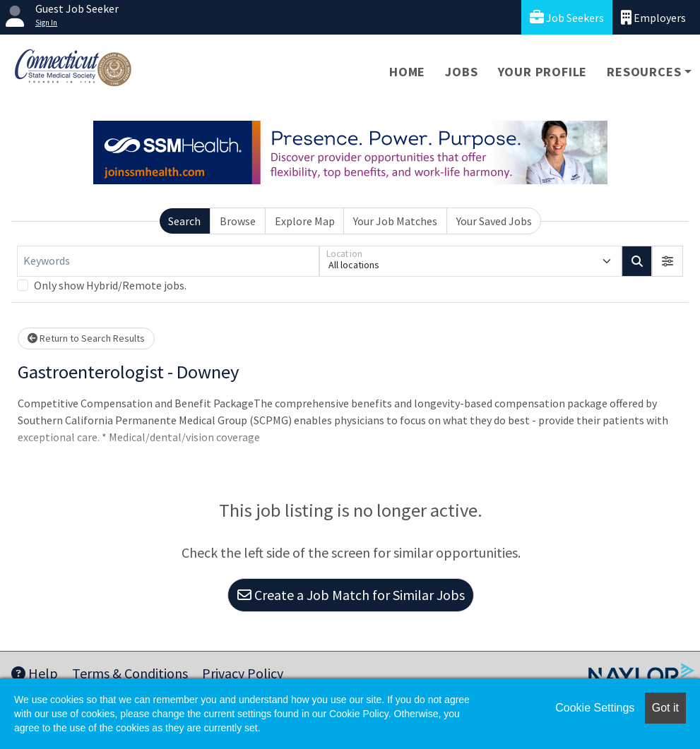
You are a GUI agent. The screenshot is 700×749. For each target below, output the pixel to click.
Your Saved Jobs (494, 221)
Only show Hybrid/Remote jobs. (110, 285)
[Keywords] (168, 261)
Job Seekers (567, 17)
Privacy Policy (243, 673)
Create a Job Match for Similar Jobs (351, 595)
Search (184, 221)
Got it (665, 708)
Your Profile (543, 72)
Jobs (461, 72)
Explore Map (305, 221)
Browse (238, 221)
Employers (653, 17)
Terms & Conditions (130, 673)
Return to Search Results (86, 338)
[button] (668, 261)
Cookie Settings (595, 708)
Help (35, 673)
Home (407, 72)
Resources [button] (644, 72)
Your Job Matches (395, 221)
